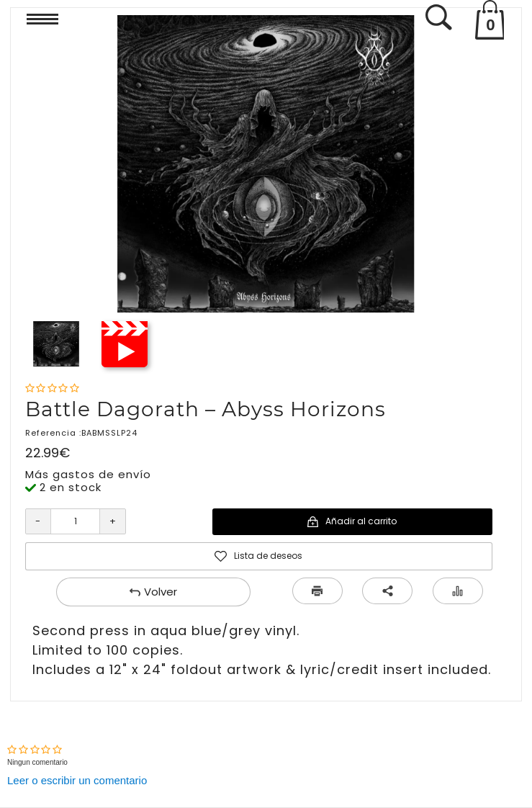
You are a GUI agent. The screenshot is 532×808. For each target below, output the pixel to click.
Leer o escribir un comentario (77, 780)
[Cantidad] (75, 521)
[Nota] (52, 389)
